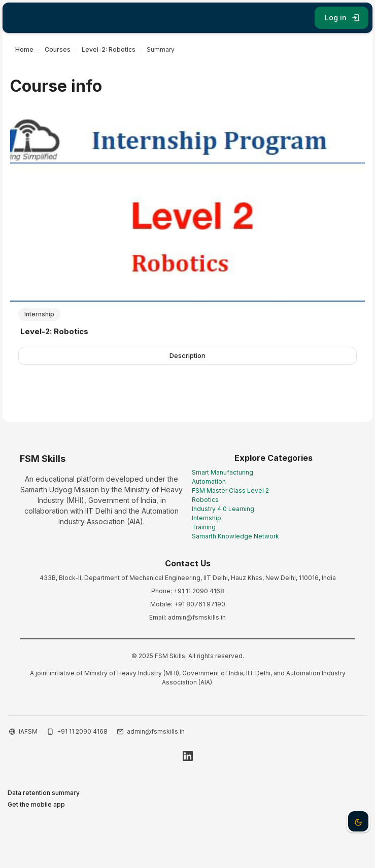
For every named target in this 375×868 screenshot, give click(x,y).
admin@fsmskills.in (156, 731)
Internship (207, 518)
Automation (209, 481)
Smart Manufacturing (223, 472)
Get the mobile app (36, 804)
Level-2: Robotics (54, 331)
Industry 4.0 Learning (223, 509)
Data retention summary (44, 793)
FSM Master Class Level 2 (230, 491)
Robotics (205, 500)
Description (188, 355)
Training (204, 527)
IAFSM (28, 731)
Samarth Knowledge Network (235, 536)
